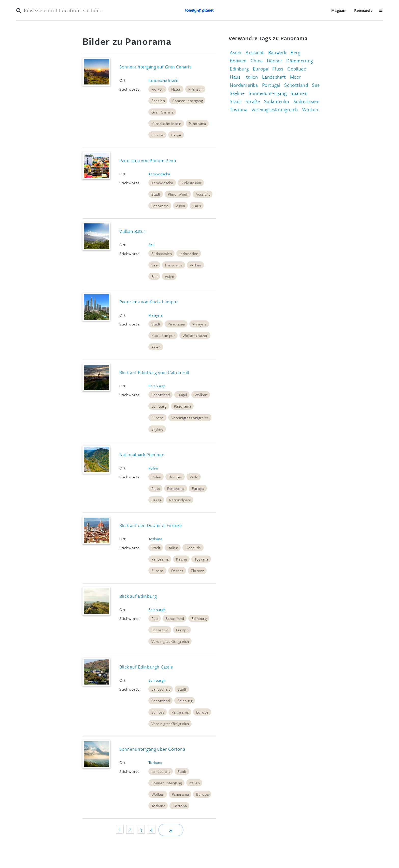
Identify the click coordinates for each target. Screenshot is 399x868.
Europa (158, 135)
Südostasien (191, 183)
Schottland (161, 395)
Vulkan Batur (132, 231)
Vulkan (196, 265)
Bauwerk (277, 52)
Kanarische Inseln (163, 80)
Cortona (180, 806)
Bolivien (238, 60)
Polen (153, 468)
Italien (173, 548)
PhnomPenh (178, 194)
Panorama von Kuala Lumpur (149, 302)
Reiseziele (363, 10)
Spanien (158, 101)
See (155, 265)
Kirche (182, 559)
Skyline (157, 429)
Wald (194, 477)
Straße (253, 101)
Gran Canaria (163, 112)
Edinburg (159, 406)
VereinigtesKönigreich (190, 418)
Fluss (156, 488)
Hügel (182, 395)
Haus (197, 206)
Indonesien (189, 253)
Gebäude (193, 548)
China (257, 60)
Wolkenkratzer (195, 335)
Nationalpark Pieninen (142, 454)
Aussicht (203, 194)
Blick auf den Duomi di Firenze (151, 525)
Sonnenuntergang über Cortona (152, 749)
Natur (176, 89)
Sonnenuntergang (188, 101)
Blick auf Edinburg (138, 596)
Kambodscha (159, 174)
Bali (151, 245)
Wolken (201, 395)
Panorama (197, 123)
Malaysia (155, 315)
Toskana (155, 539)
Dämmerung (300, 60)
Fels (155, 618)
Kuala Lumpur (163, 335)
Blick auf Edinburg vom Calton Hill (154, 372)
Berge (176, 135)
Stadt (156, 194)
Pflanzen (196, 89)
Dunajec (175, 477)
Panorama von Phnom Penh (148, 160)
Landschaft (161, 689)
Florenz (197, 571)
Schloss (158, 712)
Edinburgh (157, 386)
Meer (295, 77)
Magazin (339, 10)
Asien (181, 206)
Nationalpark (180, 500)
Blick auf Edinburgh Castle (146, 667)
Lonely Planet (199, 10)
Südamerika (277, 101)
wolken (158, 89)
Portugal (271, 85)
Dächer (177, 571)
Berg (295, 52)
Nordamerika (244, 85)
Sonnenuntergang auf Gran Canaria (155, 67)
